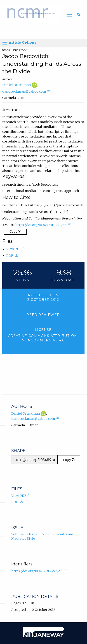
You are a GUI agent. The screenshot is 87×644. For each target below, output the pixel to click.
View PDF (16, 249)
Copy (15, 231)
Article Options (19, 43)
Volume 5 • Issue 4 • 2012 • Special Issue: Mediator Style (42, 536)
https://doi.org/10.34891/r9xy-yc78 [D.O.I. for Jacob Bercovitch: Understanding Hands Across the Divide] (43, 225)
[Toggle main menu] (69, 15)
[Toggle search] (79, 14)
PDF (13, 256)
